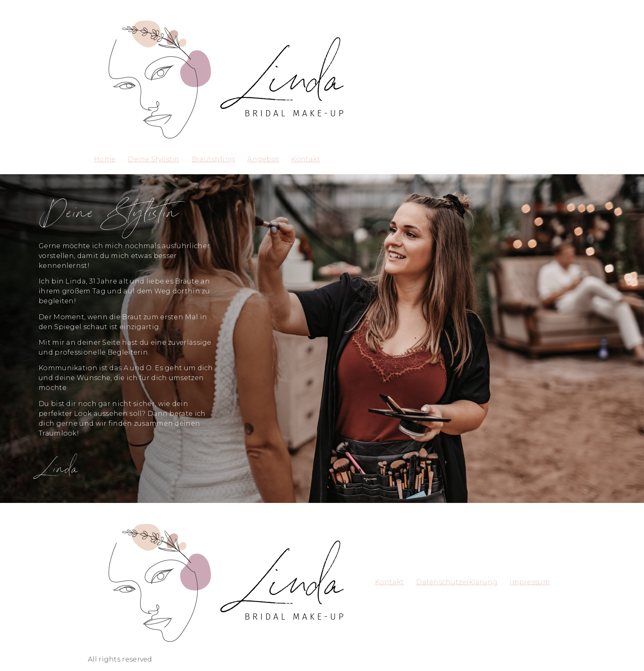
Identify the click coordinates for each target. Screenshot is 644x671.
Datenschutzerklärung (457, 582)
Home (105, 159)
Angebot (263, 159)
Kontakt (306, 159)
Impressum (530, 582)
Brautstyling (214, 159)
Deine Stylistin (154, 159)
